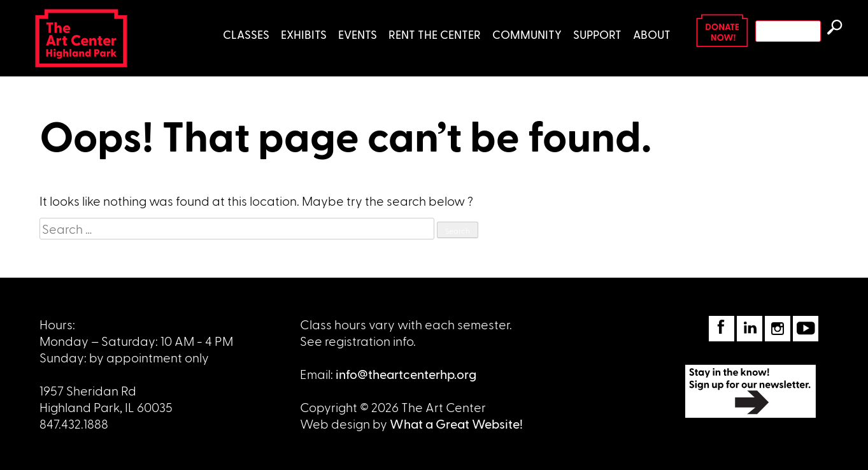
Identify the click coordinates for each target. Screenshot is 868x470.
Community (527, 34)
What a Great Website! (456, 424)
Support (597, 34)
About (652, 34)
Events (358, 34)
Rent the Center (435, 34)
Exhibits (304, 34)
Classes (246, 34)
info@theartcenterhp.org (406, 374)
